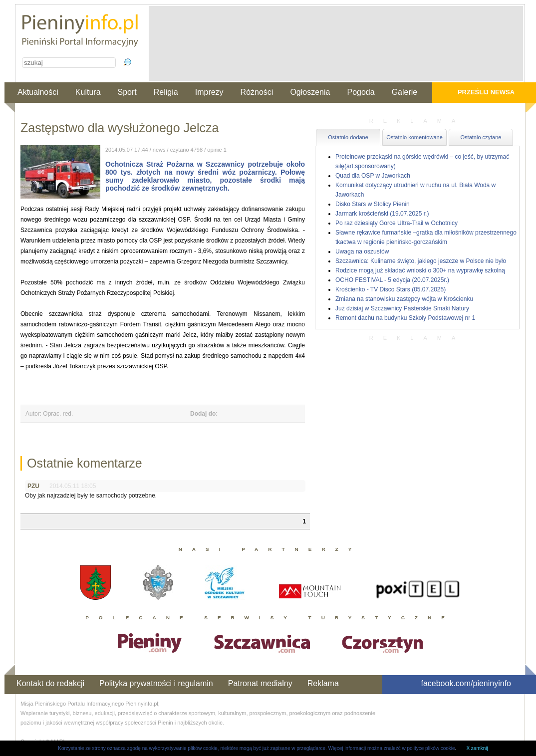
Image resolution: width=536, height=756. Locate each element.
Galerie (405, 92)
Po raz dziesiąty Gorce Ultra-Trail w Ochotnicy (397, 223)
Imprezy (209, 92)
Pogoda (361, 92)
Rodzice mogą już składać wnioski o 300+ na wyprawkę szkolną (420, 270)
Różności (257, 92)
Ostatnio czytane (481, 137)
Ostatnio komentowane (414, 137)
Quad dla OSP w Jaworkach (373, 176)
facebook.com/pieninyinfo (466, 683)
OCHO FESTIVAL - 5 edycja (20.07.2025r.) (392, 280)
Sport (127, 92)
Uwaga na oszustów (362, 252)
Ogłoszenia (310, 92)
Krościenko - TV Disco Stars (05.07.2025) (391, 289)
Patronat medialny (260, 683)
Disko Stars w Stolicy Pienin (373, 204)
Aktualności (38, 92)
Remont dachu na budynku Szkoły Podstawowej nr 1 (405, 318)
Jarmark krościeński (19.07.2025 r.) (382, 214)
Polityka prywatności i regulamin (156, 683)
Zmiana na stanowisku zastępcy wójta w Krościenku (404, 299)
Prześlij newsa (486, 92)
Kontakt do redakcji (50, 683)
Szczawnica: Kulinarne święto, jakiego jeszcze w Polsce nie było (421, 261)
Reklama (323, 683)
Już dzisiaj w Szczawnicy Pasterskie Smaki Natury (402, 308)
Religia (166, 92)
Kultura (88, 92)
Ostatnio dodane (348, 137)
